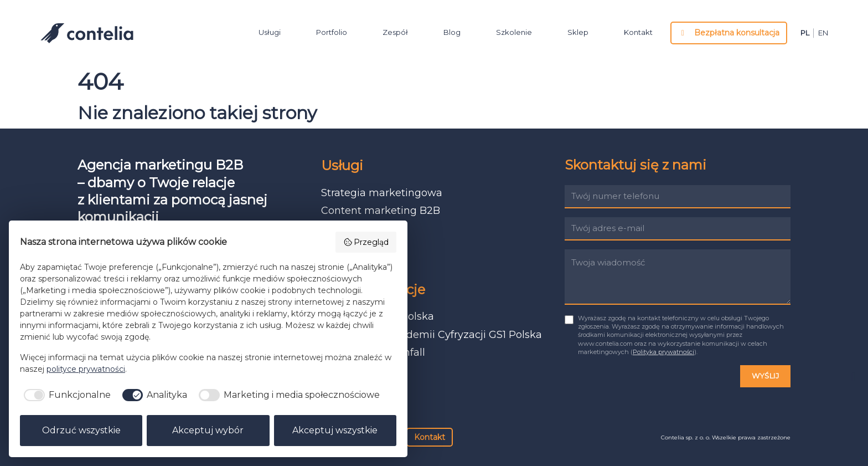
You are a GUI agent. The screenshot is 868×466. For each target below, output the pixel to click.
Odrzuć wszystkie (81, 430)
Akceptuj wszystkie (335, 430)
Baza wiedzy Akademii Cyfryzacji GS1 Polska (432, 335)
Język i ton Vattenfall (373, 352)
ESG (331, 247)
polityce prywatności (86, 369)
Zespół (395, 32)
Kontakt (638, 32)
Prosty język (351, 229)
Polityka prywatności (663, 352)
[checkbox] (65, 395)
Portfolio (332, 32)
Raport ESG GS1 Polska (378, 316)
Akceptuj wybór (208, 430)
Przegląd (366, 242)
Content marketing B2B (381, 211)
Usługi (270, 32)
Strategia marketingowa (382, 193)
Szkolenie (514, 32)
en (823, 33)
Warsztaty (346, 265)
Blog (452, 32)
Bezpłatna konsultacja (729, 33)
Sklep (578, 32)
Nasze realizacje (373, 290)
